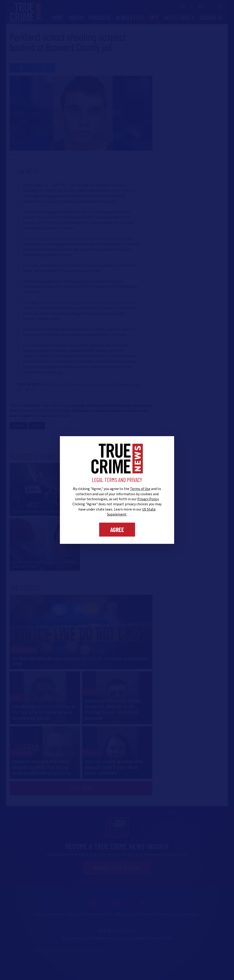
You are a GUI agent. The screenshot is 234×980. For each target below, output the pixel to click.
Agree (117, 529)
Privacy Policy (148, 499)
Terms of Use (140, 489)
